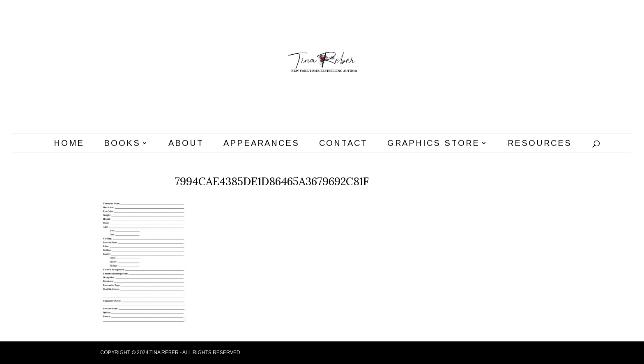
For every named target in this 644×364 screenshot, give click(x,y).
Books (122, 144)
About (186, 144)
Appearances (261, 144)
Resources (540, 144)
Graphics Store (434, 144)
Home (69, 144)
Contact (343, 144)
